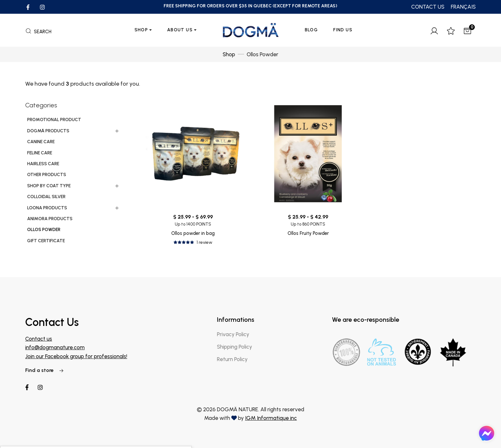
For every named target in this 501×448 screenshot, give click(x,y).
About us (180, 30)
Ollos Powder (262, 54)
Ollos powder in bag (193, 233)
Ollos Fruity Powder (308, 233)
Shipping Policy (235, 347)
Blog (312, 30)
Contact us (39, 339)
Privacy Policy (233, 334)
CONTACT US (428, 7)
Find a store (45, 370)
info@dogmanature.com (55, 347)
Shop (141, 30)
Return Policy (232, 359)
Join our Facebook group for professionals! (76, 356)
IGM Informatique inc (271, 418)
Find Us (343, 30)
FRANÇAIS (463, 7)
